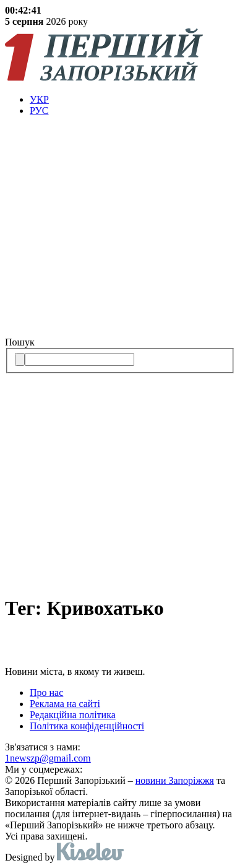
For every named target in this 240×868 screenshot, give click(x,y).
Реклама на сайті (65, 704)
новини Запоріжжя (175, 780)
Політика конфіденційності (87, 726)
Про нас (46, 692)
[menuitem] (132, 100)
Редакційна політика (73, 715)
